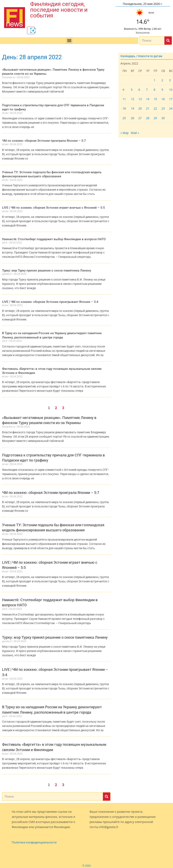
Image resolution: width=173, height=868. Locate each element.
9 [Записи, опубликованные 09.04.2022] (162, 91)
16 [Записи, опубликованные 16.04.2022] (163, 100)
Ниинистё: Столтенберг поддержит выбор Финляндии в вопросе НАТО (50, 238)
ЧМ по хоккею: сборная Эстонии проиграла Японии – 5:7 (40, 141)
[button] (69, 42)
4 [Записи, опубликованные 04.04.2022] (123, 91)
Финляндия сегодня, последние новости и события (59, 10)
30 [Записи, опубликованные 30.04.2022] (163, 119)
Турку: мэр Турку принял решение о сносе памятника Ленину (44, 269)
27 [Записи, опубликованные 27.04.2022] (140, 119)
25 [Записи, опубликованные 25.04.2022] (124, 119)
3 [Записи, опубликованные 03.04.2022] (170, 81)
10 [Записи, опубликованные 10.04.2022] (171, 91)
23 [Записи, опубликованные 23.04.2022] (163, 110)
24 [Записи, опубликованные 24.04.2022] (171, 110)
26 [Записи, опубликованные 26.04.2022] (132, 119)
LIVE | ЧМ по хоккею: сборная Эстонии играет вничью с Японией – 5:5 (49, 207)
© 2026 (87, 864)
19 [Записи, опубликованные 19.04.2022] (132, 110)
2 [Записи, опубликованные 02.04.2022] (162, 81)
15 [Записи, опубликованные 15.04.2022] (155, 100)
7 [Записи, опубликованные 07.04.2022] (147, 91)
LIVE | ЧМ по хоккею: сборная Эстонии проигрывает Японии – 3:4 (46, 301)
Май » (135, 134)
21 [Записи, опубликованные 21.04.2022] (148, 110)
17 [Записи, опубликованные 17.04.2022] (171, 100)
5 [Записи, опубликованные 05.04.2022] (132, 91)
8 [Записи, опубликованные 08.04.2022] (155, 91)
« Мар (125, 134)
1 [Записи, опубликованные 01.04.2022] (155, 81)
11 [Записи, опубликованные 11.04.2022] (124, 100)
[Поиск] (168, 42)
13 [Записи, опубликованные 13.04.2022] (140, 100)
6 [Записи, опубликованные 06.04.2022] (139, 91)
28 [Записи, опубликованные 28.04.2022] (148, 119)
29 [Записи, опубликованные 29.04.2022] (155, 119)
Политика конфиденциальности (34, 840)
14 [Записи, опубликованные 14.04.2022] (148, 100)
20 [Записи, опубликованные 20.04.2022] (140, 110)
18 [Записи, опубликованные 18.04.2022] (124, 110)
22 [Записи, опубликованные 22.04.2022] (155, 110)
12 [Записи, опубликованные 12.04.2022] (132, 100)
